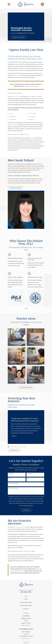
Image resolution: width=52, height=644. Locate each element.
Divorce (11, 114)
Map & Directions (26, 625)
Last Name (29, 474)
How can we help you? (13, 488)
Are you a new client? (13, 483)
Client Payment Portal (26, 606)
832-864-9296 (26, 592)
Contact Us (26, 609)
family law (36, 96)
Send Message (26, 510)
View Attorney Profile (15, 188)
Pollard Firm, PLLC (15, 96)
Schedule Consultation (19, 37)
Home (26, 599)
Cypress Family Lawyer (26, 602)
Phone (10, 479)
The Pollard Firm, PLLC (20, 527)
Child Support (13, 116)
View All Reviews (14, 450)
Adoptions (31, 119)
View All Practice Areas (26, 387)
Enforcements (32, 116)
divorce (30, 96)
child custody (17, 75)
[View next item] (27, 309)
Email (28, 479)
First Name (11, 474)
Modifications (13, 119)
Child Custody (32, 113)
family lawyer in (14, 125)
